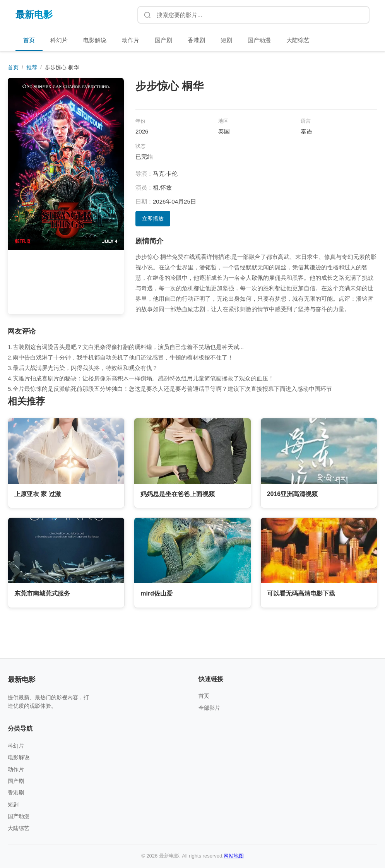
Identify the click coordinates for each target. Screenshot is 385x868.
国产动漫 (259, 40)
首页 (29, 40)
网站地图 (234, 856)
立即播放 (153, 219)
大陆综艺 (298, 40)
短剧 (226, 40)
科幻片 (59, 40)
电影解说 (95, 40)
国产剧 (163, 40)
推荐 (32, 67)
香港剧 (196, 40)
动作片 (131, 40)
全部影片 (209, 708)
